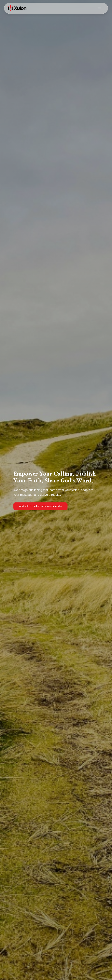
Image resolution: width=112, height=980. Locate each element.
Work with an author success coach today (40, 506)
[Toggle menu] (99, 8)
